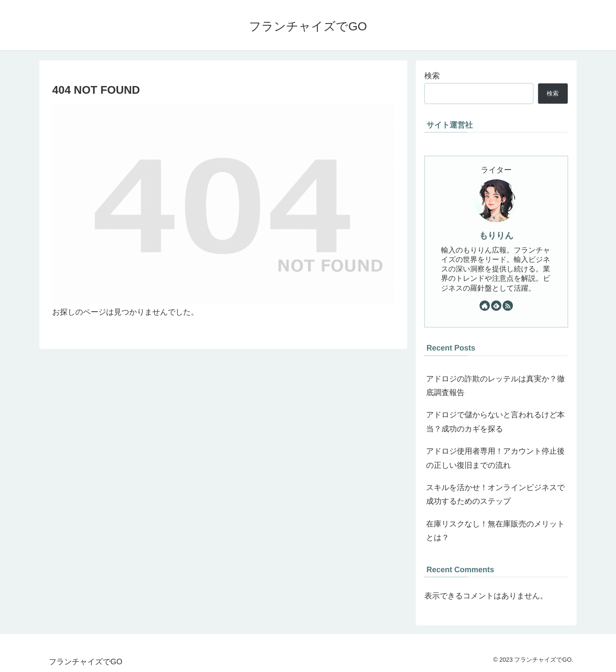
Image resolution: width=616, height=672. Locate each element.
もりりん (496, 235)
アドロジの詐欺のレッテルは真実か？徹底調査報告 (495, 386)
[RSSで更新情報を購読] (508, 306)
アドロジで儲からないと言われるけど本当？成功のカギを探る (495, 422)
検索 (432, 76)
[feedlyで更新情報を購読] (496, 306)
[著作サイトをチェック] (485, 306)
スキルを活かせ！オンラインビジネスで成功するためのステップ (495, 494)
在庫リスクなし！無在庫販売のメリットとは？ (495, 531)
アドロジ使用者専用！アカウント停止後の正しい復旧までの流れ (495, 458)
